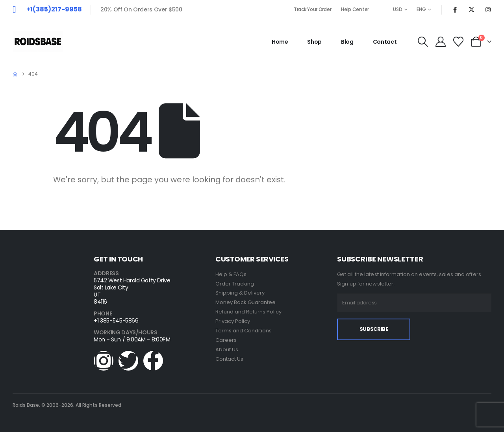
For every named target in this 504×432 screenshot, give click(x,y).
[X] (471, 9)
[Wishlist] (459, 42)
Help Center (355, 9)
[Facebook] (455, 9)
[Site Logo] (38, 42)
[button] (423, 42)
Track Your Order (312, 9)
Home (280, 42)
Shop (314, 42)
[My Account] (440, 42)
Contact (385, 42)
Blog (347, 42)
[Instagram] (488, 9)
